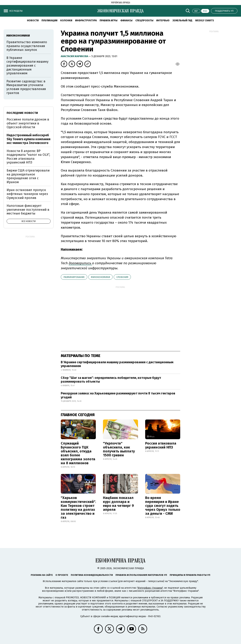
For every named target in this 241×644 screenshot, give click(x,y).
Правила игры (109, 20)
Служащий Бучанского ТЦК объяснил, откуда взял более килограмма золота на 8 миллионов (78, 453)
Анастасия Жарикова (75, 56)
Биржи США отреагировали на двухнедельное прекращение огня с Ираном (28, 176)
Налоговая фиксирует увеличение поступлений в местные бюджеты (28, 210)
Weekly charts (205, 20)
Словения (122, 277)
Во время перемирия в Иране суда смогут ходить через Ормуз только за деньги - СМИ (163, 506)
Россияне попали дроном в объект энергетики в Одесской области (28, 123)
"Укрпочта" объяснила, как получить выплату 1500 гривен (119, 449)
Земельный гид (182, 20)
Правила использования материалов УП (141, 575)
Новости (33, 20)
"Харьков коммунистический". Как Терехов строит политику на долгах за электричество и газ (78, 508)
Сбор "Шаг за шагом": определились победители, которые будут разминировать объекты (111, 380)
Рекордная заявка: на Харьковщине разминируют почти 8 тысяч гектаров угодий (118, 395)
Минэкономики (100, 277)
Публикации (49, 20)
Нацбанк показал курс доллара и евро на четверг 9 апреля (118, 504)
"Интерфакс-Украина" (150, 588)
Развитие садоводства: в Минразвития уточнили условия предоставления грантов (26, 87)
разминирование (74, 277)
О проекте (62, 575)
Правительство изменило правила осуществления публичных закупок (27, 46)
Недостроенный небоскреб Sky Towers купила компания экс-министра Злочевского (29, 139)
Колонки (66, 20)
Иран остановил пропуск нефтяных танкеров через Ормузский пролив (27, 194)
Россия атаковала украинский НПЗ (161, 445)
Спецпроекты (144, 20)
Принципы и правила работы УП (190, 575)
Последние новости (22, 113)
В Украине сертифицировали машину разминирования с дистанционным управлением (117, 364)
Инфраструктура (86, 20)
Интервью (163, 20)
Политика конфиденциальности (92, 575)
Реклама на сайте (42, 575)
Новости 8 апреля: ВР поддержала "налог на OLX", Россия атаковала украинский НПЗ (28, 157)
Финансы (126, 20)
